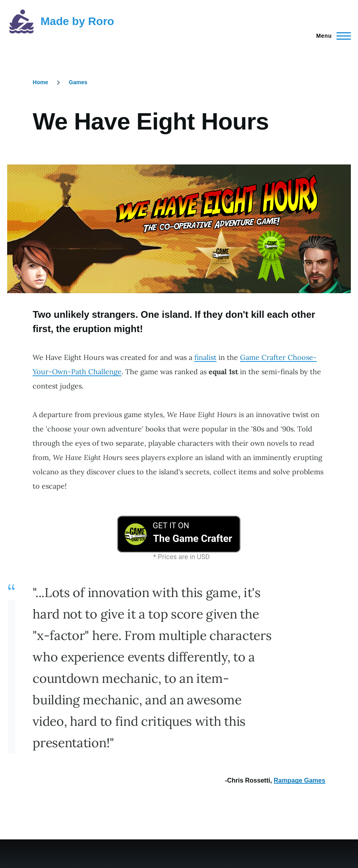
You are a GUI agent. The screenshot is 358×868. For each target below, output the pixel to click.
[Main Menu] (331, 36)
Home (40, 82)
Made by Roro (77, 21)
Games (78, 82)
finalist (205, 357)
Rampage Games (300, 780)
